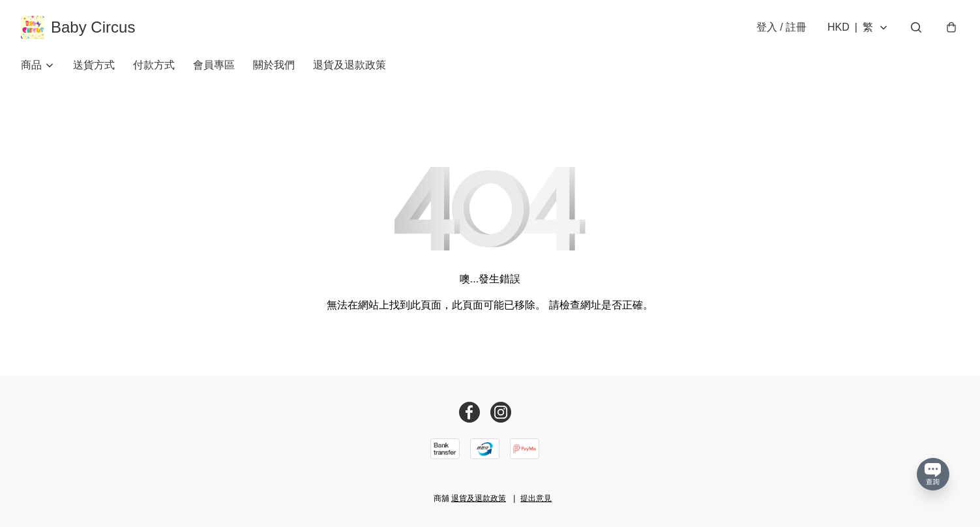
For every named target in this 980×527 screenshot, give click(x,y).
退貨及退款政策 (349, 65)
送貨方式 (94, 65)
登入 (781, 27)
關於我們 (274, 65)
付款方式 (154, 65)
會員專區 (214, 65)
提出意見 (536, 498)
